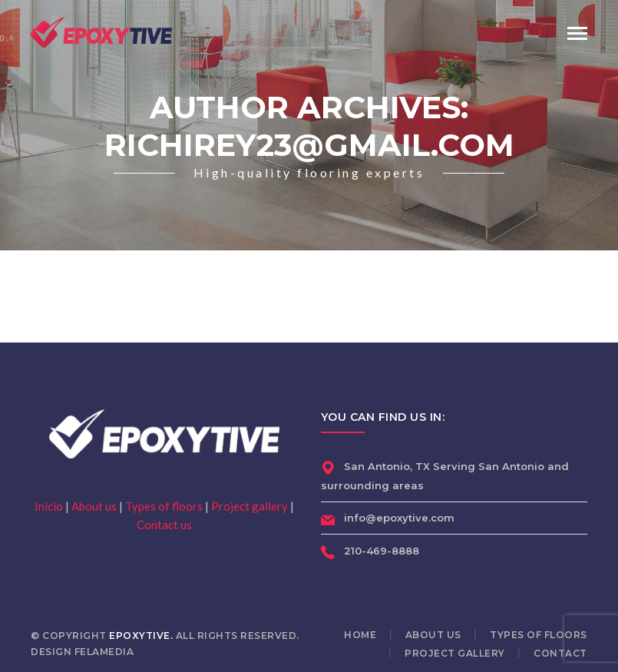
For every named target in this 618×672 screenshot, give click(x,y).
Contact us (164, 525)
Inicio (49, 506)
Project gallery (250, 506)
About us (94, 506)
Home (360, 635)
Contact (560, 653)
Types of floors (164, 506)
